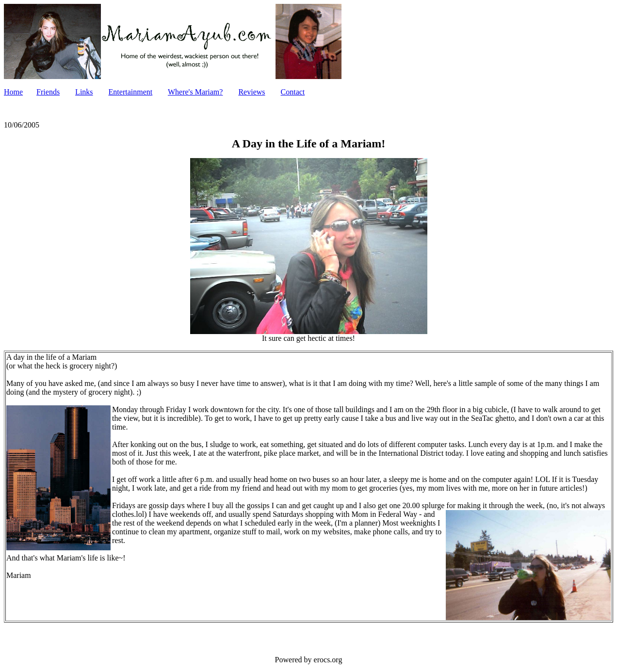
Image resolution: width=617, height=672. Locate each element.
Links (84, 92)
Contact (293, 92)
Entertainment (131, 92)
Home (13, 92)
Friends (48, 92)
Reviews (252, 92)
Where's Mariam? (195, 92)
